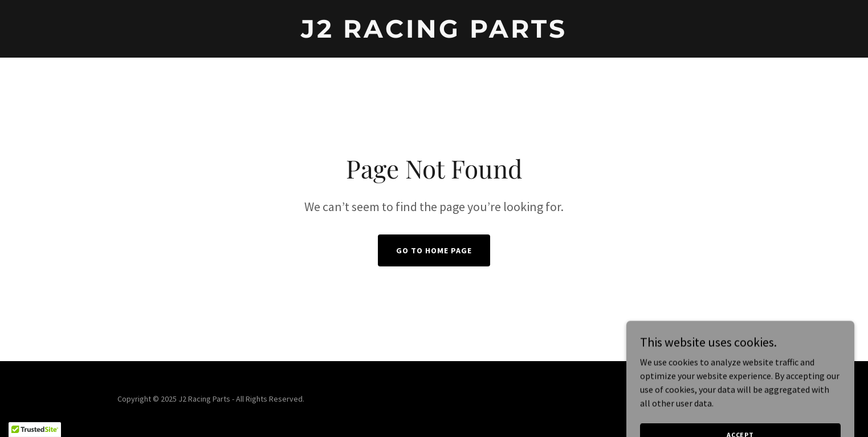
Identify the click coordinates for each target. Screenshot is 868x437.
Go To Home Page (434, 250)
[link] (434, 34)
